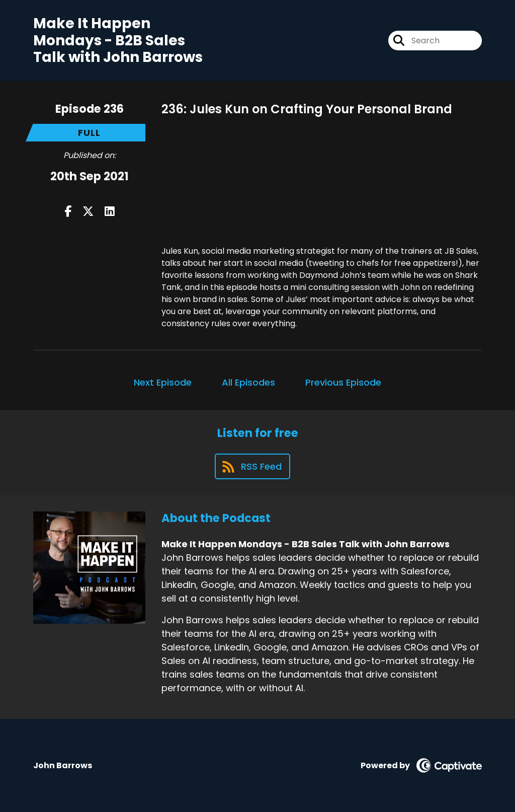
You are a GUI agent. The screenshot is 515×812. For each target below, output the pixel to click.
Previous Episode (343, 382)
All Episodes (248, 382)
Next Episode (163, 382)
